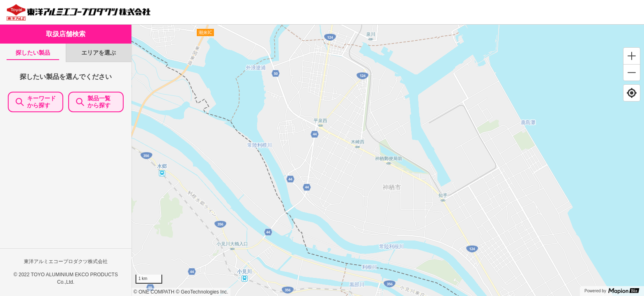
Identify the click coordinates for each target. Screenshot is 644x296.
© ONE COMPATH (154, 292)
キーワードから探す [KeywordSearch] (36, 102)
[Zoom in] (632, 56)
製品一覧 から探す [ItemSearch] (96, 102)
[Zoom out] (632, 72)
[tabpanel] (66, 179)
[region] (388, 160)
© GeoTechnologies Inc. (202, 292)
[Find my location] (632, 93)
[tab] (33, 53)
